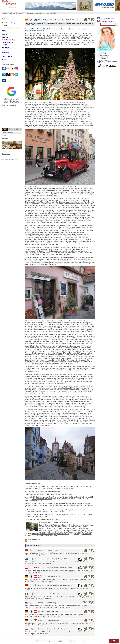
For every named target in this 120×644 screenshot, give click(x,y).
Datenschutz (68, 641)
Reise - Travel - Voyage (15, 13)
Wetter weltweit (7, 151)
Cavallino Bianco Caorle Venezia (57, 594)
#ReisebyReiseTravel (64, 532)
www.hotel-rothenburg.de (34, 501)
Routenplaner (6, 154)
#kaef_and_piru (48, 532)
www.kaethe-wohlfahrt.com (35, 488)
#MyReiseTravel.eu (46, 530)
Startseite (4, 13)
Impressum (76, 641)
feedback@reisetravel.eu (48, 529)
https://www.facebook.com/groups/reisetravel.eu (50, 534)
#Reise (76, 534)
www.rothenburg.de (54, 491)
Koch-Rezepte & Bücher (34, 536)
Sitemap (58, 641)
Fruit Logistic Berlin (53, 620)
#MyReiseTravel (84, 532)
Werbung (82, 641)
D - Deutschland (28, 13)
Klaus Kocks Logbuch (54, 576)
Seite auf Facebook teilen (107, 18)
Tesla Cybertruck (52, 611)
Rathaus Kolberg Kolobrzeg (56, 629)
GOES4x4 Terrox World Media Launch (59, 568)
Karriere (52, 641)
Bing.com (5, 139)
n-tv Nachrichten (8, 133)
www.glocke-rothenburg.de (42, 499)
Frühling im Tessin (53, 550)
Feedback (42, 641)
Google (4, 136)
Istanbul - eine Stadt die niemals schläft (60, 585)
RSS (37, 641)
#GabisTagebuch (51, 536)
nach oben (114, 642)
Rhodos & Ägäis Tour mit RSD (57, 559)
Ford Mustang (51, 603)
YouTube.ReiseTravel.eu (81, 529)
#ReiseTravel (89, 530)
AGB (62, 641)
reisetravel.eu (75, 530)
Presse (47, 641)
